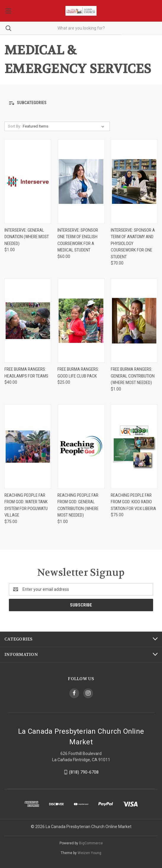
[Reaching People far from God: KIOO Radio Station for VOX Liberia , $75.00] (134, 447)
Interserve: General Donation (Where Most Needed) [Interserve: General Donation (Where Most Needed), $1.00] (27, 237)
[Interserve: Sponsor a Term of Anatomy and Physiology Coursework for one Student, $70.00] (134, 181)
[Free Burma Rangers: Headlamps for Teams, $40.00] (28, 321)
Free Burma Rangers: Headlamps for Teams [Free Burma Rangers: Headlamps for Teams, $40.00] (26, 373)
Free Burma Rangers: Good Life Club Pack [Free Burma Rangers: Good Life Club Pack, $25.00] (78, 373)
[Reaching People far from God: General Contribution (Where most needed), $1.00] (81, 447)
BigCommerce (91, 843)
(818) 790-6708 (84, 772)
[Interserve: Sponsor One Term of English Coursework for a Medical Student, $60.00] (81, 181)
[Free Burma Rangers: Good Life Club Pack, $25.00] (81, 321)
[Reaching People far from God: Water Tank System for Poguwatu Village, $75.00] (28, 447)
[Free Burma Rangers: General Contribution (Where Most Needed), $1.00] (134, 321)
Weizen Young (89, 853)
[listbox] (65, 126)
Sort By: (15, 126)
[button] (81, 103)
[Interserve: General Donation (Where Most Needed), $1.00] (28, 181)
